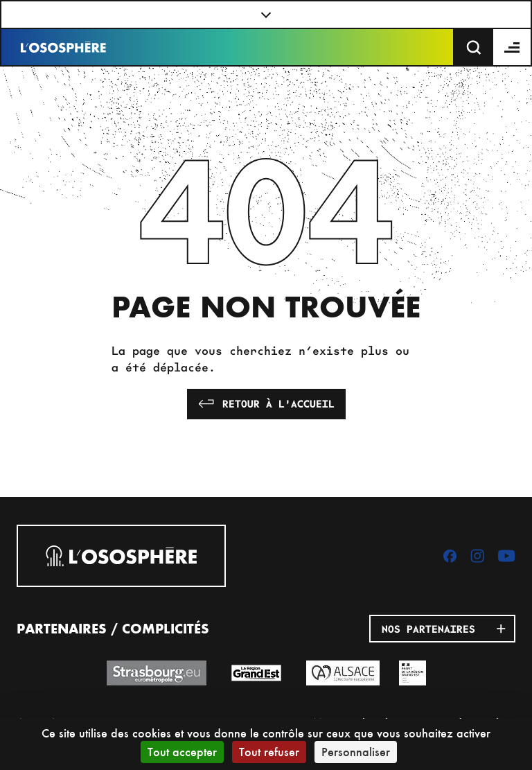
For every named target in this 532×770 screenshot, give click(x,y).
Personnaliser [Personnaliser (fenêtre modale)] (356, 752)
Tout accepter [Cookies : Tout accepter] (182, 752)
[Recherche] (474, 47)
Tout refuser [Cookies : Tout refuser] (269, 752)
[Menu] (513, 47)
